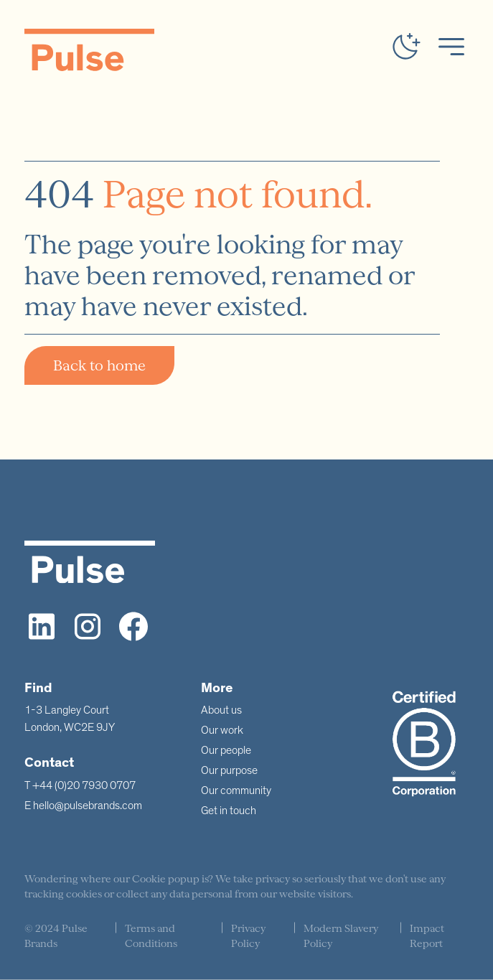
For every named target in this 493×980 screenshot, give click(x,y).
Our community (236, 790)
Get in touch (229, 811)
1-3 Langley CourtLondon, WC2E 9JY (70, 719)
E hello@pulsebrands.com (83, 806)
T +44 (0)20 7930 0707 (80, 785)
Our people (226, 750)
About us (221, 710)
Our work (222, 730)
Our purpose (229, 770)
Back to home (99, 365)
